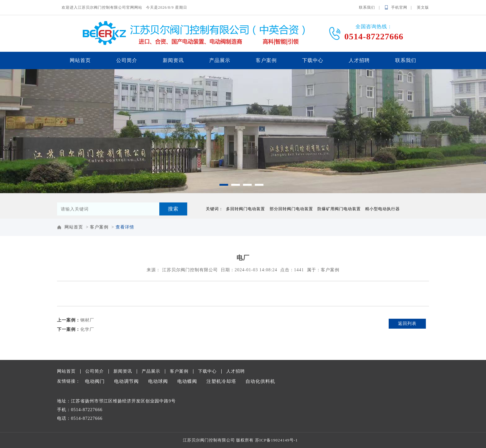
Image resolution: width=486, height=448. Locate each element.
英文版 (423, 7)
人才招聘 (359, 60)
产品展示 (220, 60)
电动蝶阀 (187, 381)
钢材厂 (87, 320)
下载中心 (313, 60)
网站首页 (80, 60)
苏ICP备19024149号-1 (276, 440)
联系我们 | (371, 7)
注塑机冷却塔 (221, 381)
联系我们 (406, 60)
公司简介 (127, 60)
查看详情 (125, 227)
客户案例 (266, 60)
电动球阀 (158, 381)
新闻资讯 (173, 60)
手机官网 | (403, 7)
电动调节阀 (126, 381)
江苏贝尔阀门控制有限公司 (190, 270)
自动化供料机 (260, 381)
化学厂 (87, 329)
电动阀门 (95, 381)
